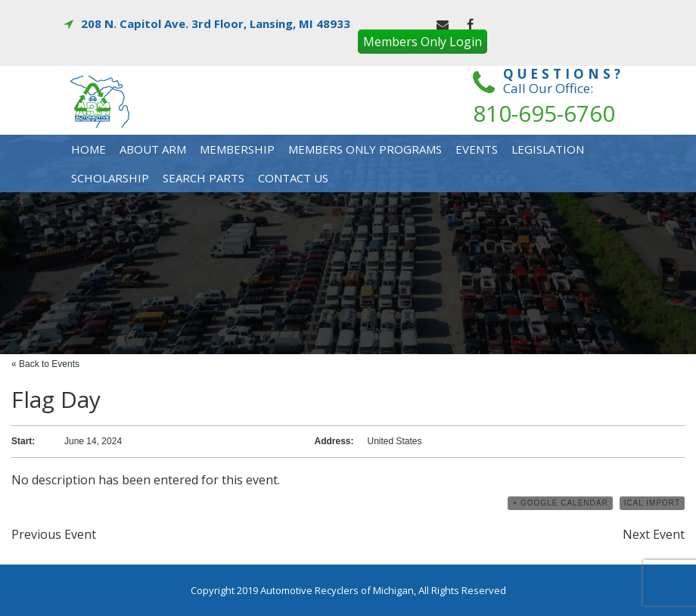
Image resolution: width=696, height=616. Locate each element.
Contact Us (293, 178)
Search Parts (204, 178)
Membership (237, 149)
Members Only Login (423, 42)
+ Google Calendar (560, 503)
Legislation (548, 149)
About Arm (153, 149)
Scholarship (110, 178)
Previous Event (54, 534)
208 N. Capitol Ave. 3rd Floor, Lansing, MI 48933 (207, 23)
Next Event (654, 534)
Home (89, 149)
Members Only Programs (365, 149)
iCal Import (652, 503)
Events (477, 149)
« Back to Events (45, 364)
